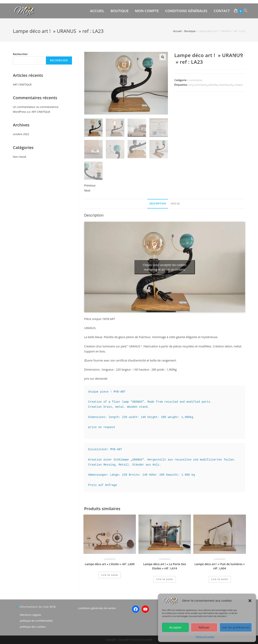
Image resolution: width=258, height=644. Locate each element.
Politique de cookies (205, 637)
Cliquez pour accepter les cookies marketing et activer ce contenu (165, 267)
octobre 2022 (21, 134)
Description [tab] (158, 204)
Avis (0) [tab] (175, 204)
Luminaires (195, 80)
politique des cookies (33, 627)
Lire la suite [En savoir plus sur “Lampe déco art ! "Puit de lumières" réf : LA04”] (220, 579)
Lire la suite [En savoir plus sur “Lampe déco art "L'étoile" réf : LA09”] (110, 575)
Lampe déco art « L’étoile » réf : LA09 (110, 564)
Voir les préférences (236, 627)
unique (238, 85)
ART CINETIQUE (22, 84)
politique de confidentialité (36, 621)
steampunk (226, 85)
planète (213, 85)
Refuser (204, 627)
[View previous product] (235, 55)
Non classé (19, 157)
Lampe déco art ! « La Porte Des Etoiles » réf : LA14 (165, 566)
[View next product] (242, 55)
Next (87, 190)
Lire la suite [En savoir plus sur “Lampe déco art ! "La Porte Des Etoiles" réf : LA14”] (165, 579)
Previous (90, 185)
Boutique (190, 31)
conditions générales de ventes (97, 608)
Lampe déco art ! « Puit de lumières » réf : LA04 (220, 566)
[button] (250, 601)
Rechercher (20, 54)
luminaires (201, 85)
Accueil (177, 31)
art (191, 85)
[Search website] (246, 11)
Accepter (175, 627)
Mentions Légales (31, 615)
